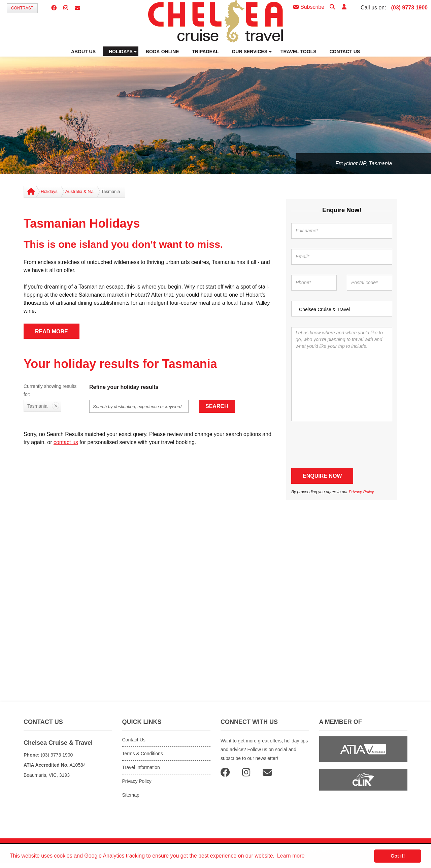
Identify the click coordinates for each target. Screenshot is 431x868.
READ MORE (52, 331)
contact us (66, 442)
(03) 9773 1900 (409, 8)
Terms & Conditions (143, 754)
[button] (344, 7)
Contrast (22, 8)
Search (217, 406)
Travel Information (141, 767)
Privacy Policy (361, 492)
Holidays (49, 191)
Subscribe (309, 7)
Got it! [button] (398, 856)
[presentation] (342, 444)
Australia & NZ (79, 191)
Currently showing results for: (50, 390)
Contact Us (134, 740)
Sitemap (131, 795)
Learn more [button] (291, 856)
